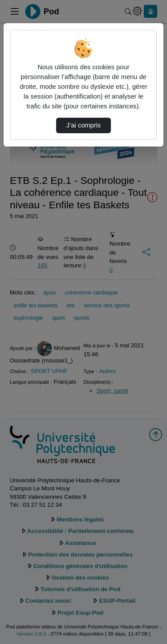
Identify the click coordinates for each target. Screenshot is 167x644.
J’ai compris (83, 125)
